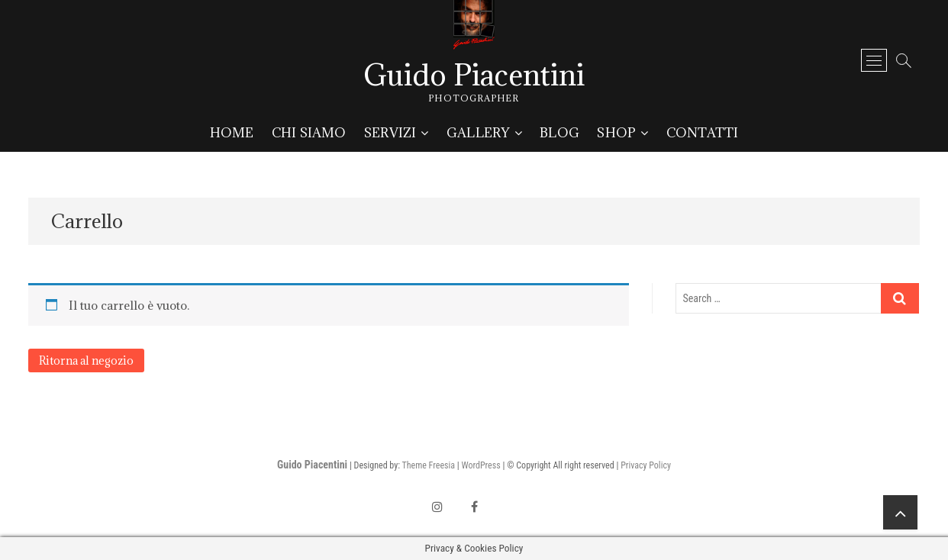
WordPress (480, 465)
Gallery (478, 133)
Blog (559, 133)
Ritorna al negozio (86, 360)
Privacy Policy (646, 465)
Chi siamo (309, 133)
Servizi (390, 133)
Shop (616, 133)
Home (232, 133)
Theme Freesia (429, 465)
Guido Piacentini (474, 75)
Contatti (703, 133)
